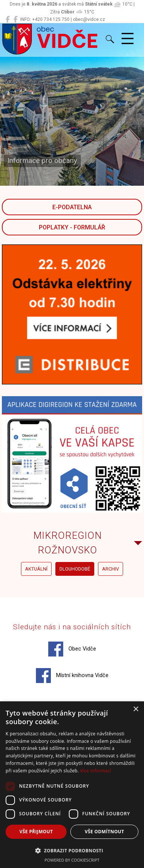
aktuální (36, 569)
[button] (72, 850)
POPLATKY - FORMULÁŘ (72, 227)
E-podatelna (72, 207)
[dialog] (72, 785)
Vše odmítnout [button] (105, 832)
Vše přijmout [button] (36, 832)
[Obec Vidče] (8, 19)
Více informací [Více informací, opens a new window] (96, 771)
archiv (111, 569)
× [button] (136, 709)
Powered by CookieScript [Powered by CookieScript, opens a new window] (72, 860)
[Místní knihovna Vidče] (16, 19)
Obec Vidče (72, 649)
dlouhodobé (75, 569)
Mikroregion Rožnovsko (68, 543)
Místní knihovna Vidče (72, 676)
